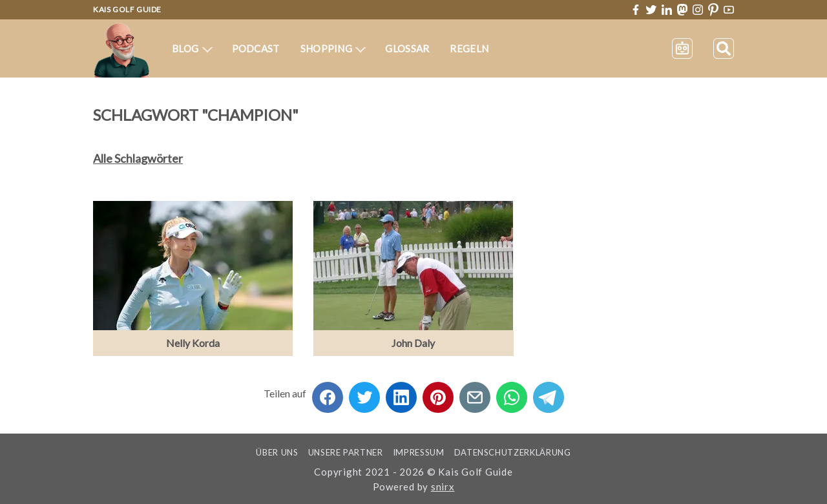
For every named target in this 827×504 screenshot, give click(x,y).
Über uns (277, 452)
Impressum (419, 452)
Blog (192, 48)
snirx (443, 487)
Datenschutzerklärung (513, 452)
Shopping (333, 48)
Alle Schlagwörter (138, 158)
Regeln (469, 48)
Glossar (407, 48)
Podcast (256, 48)
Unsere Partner (346, 452)
